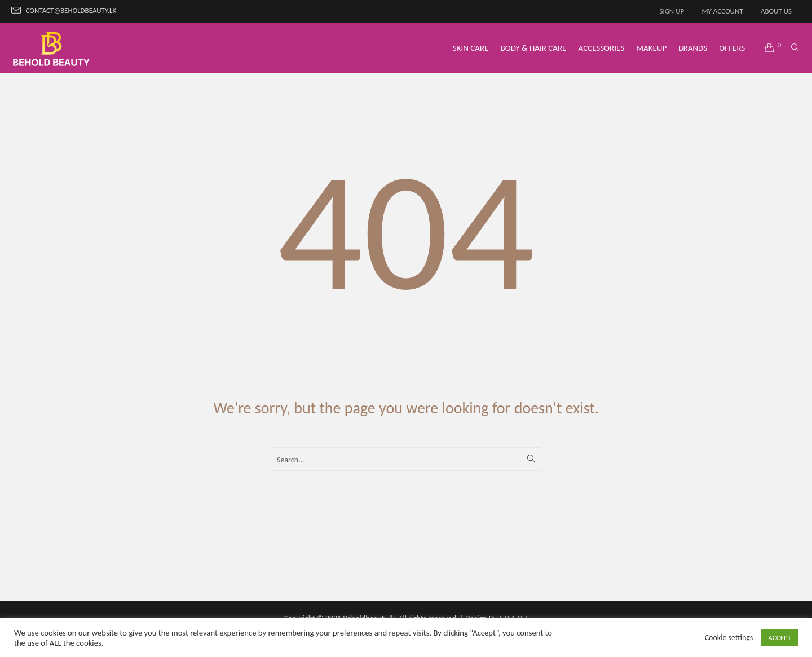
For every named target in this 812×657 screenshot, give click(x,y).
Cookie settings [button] (729, 638)
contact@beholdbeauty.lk (71, 10)
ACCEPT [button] (780, 638)
